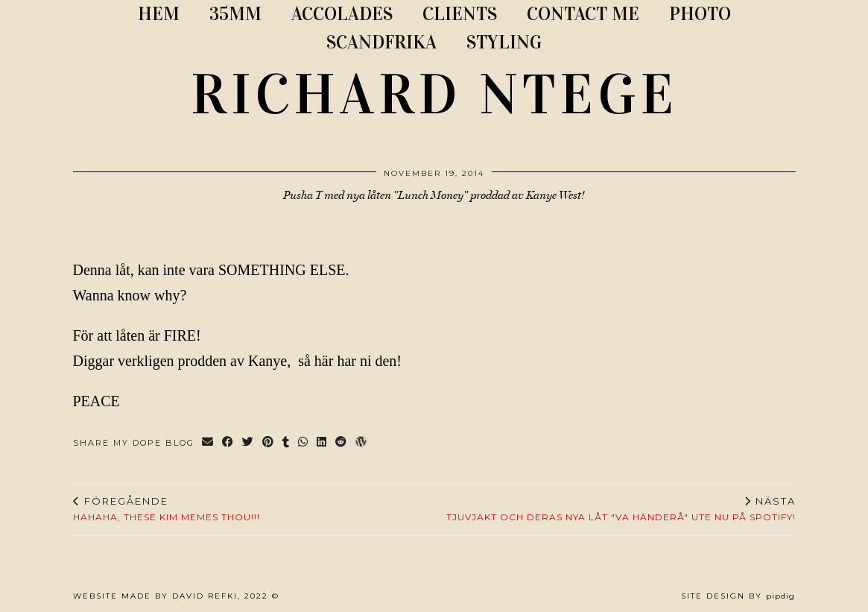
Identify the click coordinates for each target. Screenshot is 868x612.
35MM (235, 14)
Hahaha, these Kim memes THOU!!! (167, 509)
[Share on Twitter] (248, 443)
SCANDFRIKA (381, 42)
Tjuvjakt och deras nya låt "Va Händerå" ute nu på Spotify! (621, 509)
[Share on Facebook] (228, 443)
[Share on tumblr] (286, 443)
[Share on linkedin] (322, 443)
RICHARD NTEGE (434, 95)
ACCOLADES (342, 14)
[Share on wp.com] (362, 443)
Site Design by (738, 596)
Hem (159, 14)
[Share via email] (208, 443)
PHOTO (700, 14)
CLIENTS (460, 14)
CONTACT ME (583, 14)
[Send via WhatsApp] (304, 443)
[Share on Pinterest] (269, 443)
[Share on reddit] (342, 443)
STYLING (504, 42)
